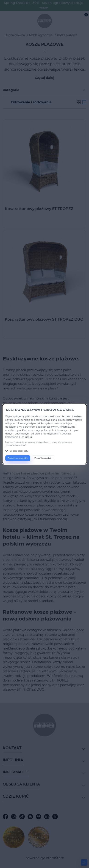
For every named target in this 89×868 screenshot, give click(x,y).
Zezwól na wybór (43, 458)
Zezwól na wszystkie (18, 458)
